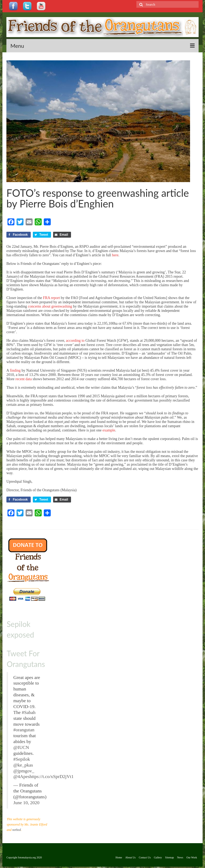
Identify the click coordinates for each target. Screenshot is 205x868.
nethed (17, 830)
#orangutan (24, 730)
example (109, 430)
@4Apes (21, 776)
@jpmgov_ (24, 771)
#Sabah (29, 712)
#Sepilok (22, 759)
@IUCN (21, 747)
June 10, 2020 (26, 803)
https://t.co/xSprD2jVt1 (52, 776)
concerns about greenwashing (50, 306)
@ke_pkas (23, 765)
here (115, 255)
